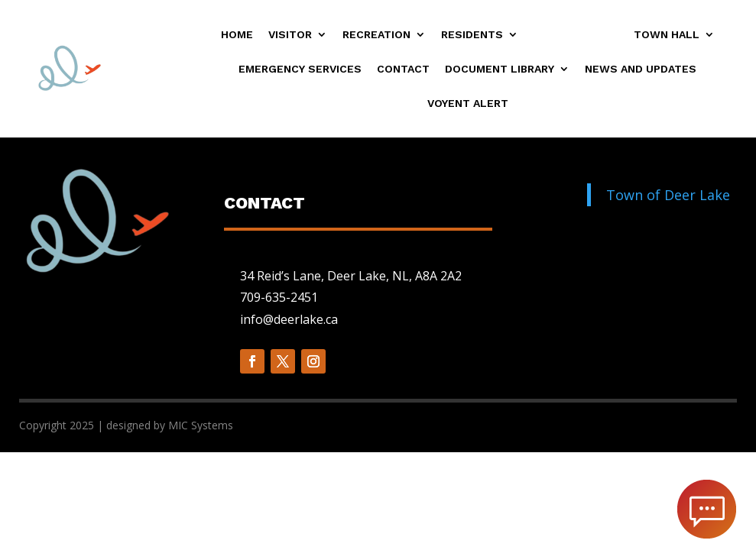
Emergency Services (300, 69)
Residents (472, 35)
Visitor (290, 35)
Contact (403, 69)
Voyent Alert (468, 104)
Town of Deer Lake (668, 195)
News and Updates (641, 69)
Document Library (500, 69)
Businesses (568, 35)
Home (237, 35)
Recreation (376, 35)
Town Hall (667, 35)
